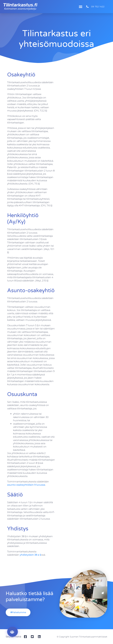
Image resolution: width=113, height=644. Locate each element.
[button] (81, 7)
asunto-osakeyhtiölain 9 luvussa (26, 485)
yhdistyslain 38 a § (30, 555)
